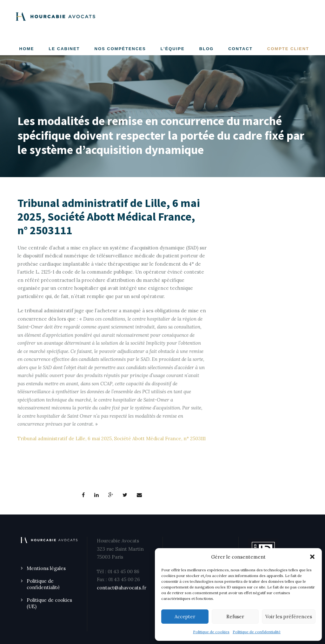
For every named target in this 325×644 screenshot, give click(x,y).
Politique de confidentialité (257, 632)
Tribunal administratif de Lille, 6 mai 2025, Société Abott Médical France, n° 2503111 (112, 438)
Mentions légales (46, 568)
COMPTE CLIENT (288, 49)
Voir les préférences (289, 617)
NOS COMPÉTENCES (120, 49)
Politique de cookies (211, 632)
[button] (312, 557)
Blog (207, 49)
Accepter (185, 617)
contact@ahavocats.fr (122, 588)
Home (27, 49)
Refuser (235, 617)
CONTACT (240, 49)
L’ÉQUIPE (173, 49)
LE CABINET (64, 49)
